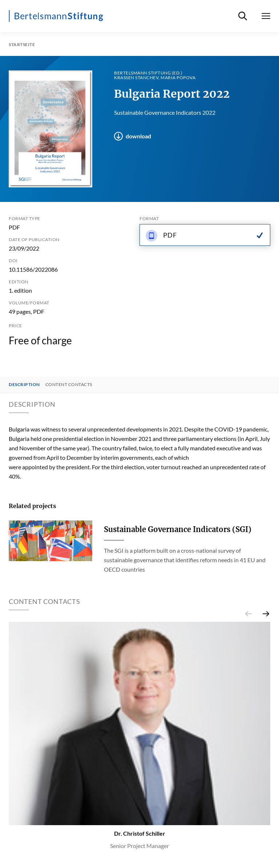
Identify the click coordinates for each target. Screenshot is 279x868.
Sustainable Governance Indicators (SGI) (178, 529)
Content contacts (69, 385)
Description (24, 385)
